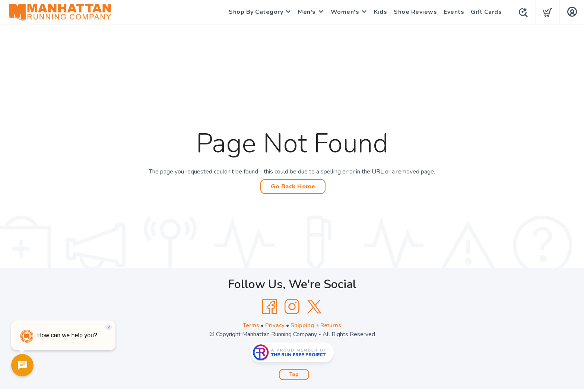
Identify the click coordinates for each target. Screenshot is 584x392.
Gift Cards (485, 12)
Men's (305, 12)
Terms (250, 325)
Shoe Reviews (414, 12)
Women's (344, 12)
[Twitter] (314, 307)
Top (294, 375)
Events (452, 12)
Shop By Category (254, 12)
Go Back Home (293, 187)
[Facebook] (270, 307)
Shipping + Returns (317, 325)
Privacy (275, 325)
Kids (379, 12)
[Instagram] (292, 307)
